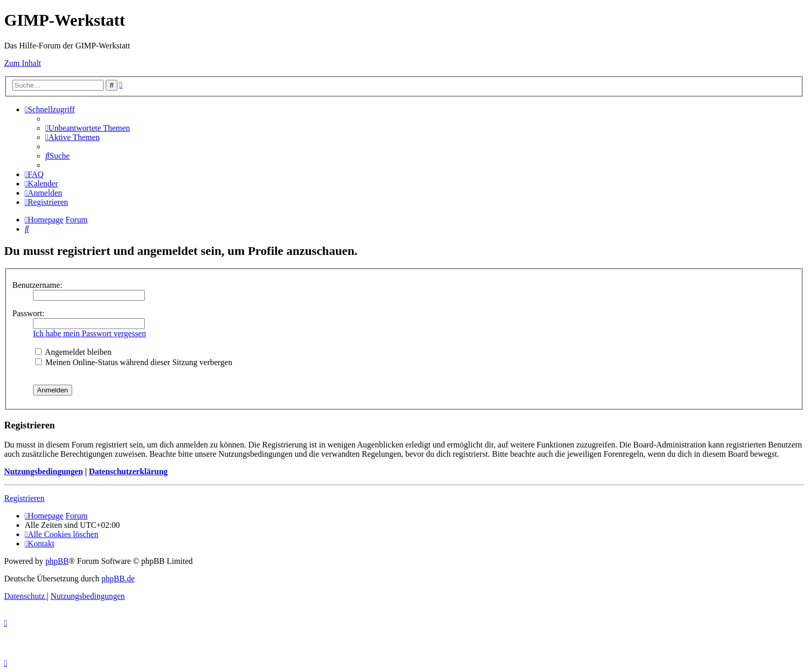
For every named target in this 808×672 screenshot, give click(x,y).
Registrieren (24, 498)
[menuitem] (88, 128)
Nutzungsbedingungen (44, 471)
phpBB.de (118, 579)
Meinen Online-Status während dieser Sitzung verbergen (134, 362)
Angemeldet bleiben (73, 352)
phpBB (57, 561)
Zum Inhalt (23, 63)
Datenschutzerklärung (128, 471)
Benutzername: (37, 285)
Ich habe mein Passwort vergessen (89, 333)
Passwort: (28, 313)
